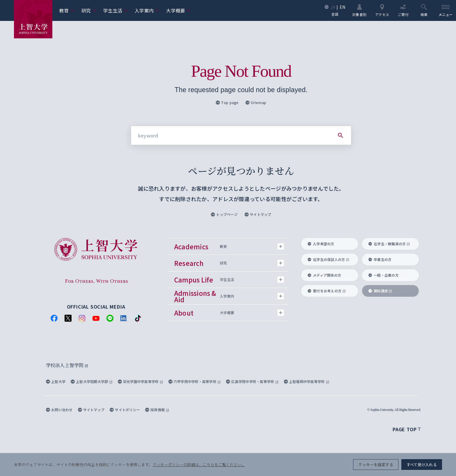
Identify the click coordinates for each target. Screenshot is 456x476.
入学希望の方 (321, 244)
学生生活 (115, 10)
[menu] (446, 10)
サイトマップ (258, 214)
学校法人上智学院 (67, 365)
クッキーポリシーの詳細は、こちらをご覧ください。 (199, 465)
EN (343, 7)
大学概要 (178, 10)
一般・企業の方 (384, 275)
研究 (89, 10)
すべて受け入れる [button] (422, 465)
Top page (227, 102)
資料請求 (380, 291)
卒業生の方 (380, 259)
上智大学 (56, 381)
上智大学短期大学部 (92, 381)
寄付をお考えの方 (327, 291)
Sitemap (256, 102)
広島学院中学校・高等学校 (252, 381)
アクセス (382, 10)
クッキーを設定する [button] (376, 465)
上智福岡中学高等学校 (307, 381)
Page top (407, 429)
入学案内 (147, 10)
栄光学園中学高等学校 (140, 381)
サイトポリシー (125, 410)
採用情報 (157, 410)
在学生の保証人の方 (328, 259)
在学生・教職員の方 (389, 244)
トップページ (224, 214)
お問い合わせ (59, 410)
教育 (67, 10)
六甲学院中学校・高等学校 (195, 381)
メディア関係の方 (324, 275)
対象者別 (359, 10)
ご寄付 (403, 10)
